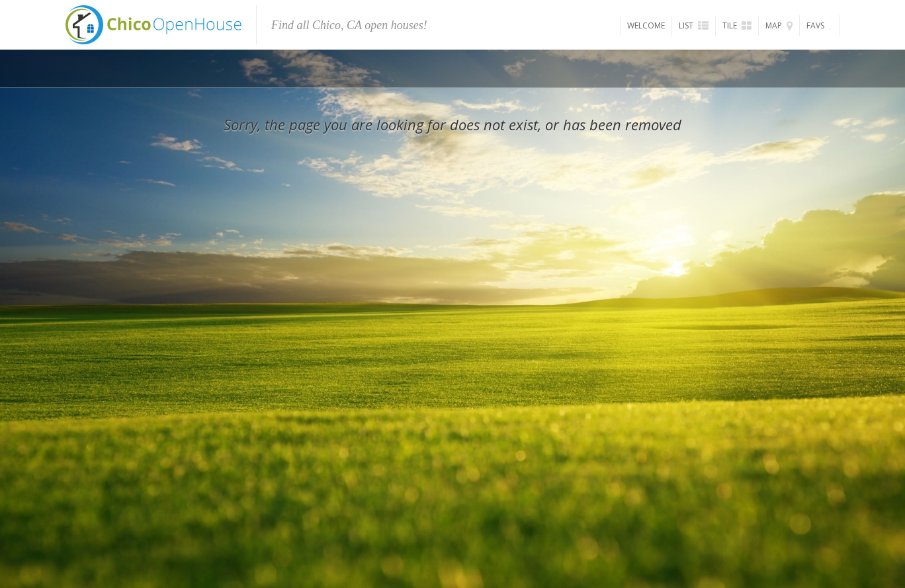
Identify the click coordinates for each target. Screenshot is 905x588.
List (694, 25)
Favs (819, 25)
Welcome (646, 25)
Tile (737, 25)
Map (779, 25)
